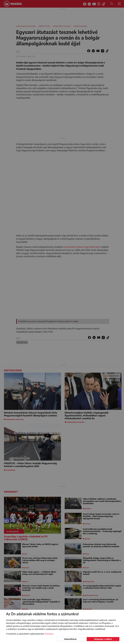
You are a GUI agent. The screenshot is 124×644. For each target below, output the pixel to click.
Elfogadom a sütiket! (103, 639)
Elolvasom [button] (49, 634)
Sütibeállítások (70, 639)
